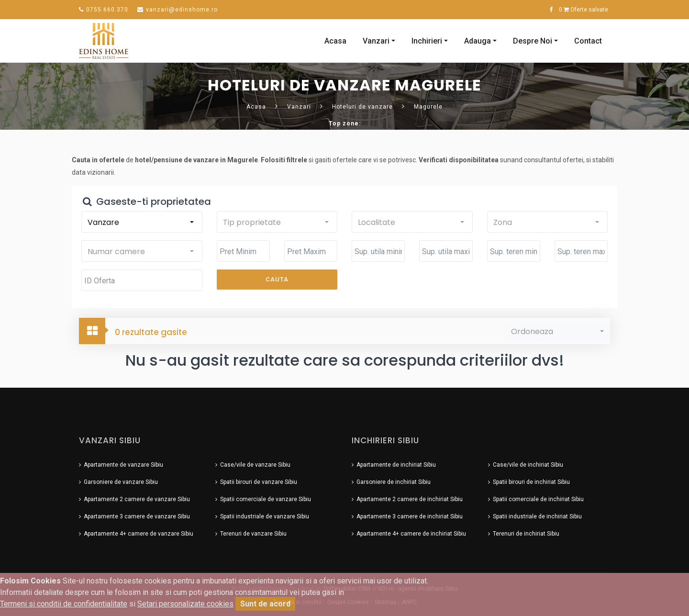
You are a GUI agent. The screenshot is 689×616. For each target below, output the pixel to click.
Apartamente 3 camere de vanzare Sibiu (137, 514)
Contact (588, 39)
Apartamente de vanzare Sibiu (123, 462)
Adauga (478, 39)
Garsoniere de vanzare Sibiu (121, 480)
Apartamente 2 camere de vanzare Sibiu (137, 497)
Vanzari (376, 39)
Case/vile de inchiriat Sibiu (528, 462)
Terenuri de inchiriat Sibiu (526, 531)
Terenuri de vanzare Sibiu (253, 531)
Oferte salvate (583, 10)
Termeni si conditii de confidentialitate (64, 604)
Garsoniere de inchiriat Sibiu (394, 480)
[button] (141, 220)
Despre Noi (533, 39)
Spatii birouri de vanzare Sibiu (259, 480)
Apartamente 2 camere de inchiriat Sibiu (410, 497)
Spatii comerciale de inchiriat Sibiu (538, 497)
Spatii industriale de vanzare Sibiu (265, 514)
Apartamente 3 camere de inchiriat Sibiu (410, 514)
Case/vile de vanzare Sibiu (255, 462)
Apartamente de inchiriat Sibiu (396, 462)
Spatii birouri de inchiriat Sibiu (531, 480)
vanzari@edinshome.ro (178, 10)
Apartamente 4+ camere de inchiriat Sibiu (411, 531)
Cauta (277, 277)
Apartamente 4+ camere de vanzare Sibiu (139, 531)
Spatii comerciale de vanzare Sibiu (266, 497)
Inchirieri (427, 39)
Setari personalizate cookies (185, 604)
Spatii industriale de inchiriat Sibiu (537, 514)
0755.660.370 (104, 10)
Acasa (335, 39)
